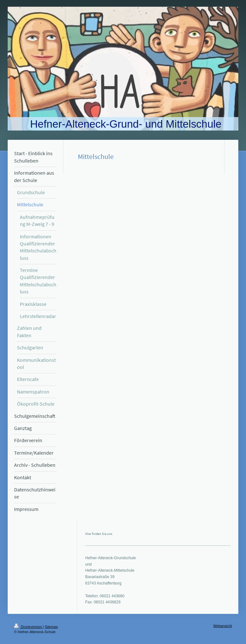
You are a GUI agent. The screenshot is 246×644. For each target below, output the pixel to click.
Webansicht (223, 626)
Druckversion (29, 627)
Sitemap (51, 627)
